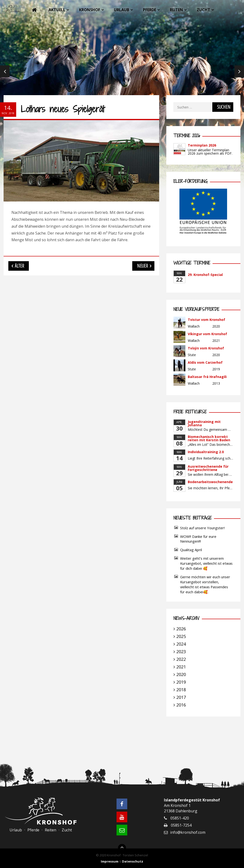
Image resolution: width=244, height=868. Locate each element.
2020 (181, 674)
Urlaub (122, 10)
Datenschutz (133, 861)
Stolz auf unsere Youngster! (202, 528)
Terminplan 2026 (202, 145)
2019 (181, 682)
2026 (181, 629)
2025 (181, 636)
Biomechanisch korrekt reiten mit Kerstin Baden (209, 438)
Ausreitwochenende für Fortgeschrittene (208, 468)
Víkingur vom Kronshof (207, 334)
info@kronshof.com (188, 832)
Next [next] (239, 71)
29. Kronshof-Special (205, 275)
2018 (181, 690)
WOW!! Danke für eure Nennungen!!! (198, 539)
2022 (181, 659)
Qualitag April (191, 550)
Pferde (150, 10)
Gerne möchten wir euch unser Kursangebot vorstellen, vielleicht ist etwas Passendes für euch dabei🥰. (205, 584)
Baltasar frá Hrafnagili (207, 377)
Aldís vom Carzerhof (205, 362)
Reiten (176, 10)
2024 (181, 644)
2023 (181, 652)
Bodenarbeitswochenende (210, 482)
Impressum (110, 861)
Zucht (203, 10)
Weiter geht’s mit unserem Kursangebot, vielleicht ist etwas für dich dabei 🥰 (206, 563)
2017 (181, 697)
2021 (181, 667)
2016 (181, 705)
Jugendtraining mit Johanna (204, 423)
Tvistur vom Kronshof (206, 320)
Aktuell (57, 10)
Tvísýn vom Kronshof (206, 348)
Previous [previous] (5, 71)
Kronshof (90, 10)
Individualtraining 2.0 (206, 452)
